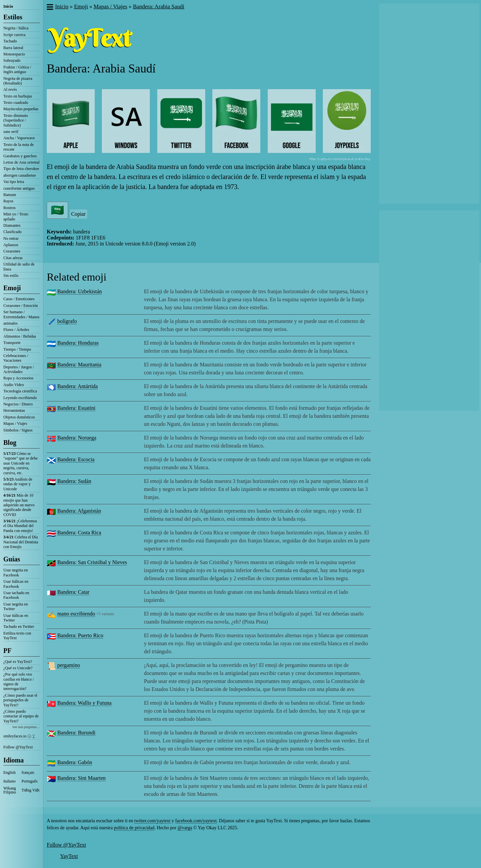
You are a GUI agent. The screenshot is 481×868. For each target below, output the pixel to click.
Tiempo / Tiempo (17, 349)
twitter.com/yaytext (152, 821)
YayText (69, 856)
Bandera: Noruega (77, 438)
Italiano (10, 781)
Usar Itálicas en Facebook (16, 584)
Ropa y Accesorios (18, 378)
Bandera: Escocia (76, 459)
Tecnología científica (20, 391)
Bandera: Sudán (74, 481)
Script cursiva (14, 35)
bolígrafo (67, 321)
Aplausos (11, 245)
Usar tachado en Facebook (16, 595)
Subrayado (12, 60)
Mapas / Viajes (15, 423)
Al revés (10, 90)
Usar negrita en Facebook (16, 572)
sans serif (11, 132)
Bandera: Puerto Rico (80, 635)
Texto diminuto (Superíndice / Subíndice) (16, 120)
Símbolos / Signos (18, 430)
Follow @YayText (18, 747)
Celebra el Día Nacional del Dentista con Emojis (21, 542)
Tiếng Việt (31, 790)
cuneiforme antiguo (19, 188)
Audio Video (14, 385)
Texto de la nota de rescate (19, 147)
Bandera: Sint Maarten (81, 778)
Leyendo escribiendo (20, 398)
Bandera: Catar (73, 592)
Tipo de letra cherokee (21, 169)
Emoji (12, 288)
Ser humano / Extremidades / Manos (21, 314)
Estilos (13, 17)
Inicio (8, 6)
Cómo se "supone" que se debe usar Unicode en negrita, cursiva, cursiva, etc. (21, 463)
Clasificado (13, 232)
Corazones (12, 251)
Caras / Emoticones (19, 299)
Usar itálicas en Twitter (16, 618)
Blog (10, 443)
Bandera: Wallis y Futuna (84, 703)
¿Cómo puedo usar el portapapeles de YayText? (20, 700)
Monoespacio (14, 54)
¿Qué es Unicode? (18, 668)
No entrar (11, 238)
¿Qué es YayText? (18, 662)
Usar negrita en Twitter (16, 606)
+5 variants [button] (105, 614)
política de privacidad (134, 828)
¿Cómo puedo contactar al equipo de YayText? (21, 716)
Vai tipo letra (14, 182)
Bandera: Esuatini (76, 408)
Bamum (10, 195)
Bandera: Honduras (78, 343)
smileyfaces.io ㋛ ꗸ (19, 736)
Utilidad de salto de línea (19, 267)
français (28, 772)
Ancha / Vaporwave (19, 138)
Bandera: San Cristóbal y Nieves (92, 562)
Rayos (8, 201)
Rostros (10, 208)
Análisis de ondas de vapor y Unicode (18, 484)
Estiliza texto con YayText (17, 636)
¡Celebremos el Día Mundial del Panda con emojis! (20, 526)
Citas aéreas (13, 258)
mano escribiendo (76, 614)
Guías (12, 559)
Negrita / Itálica (16, 28)
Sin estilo (11, 276)
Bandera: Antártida (77, 386)
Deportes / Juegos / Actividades (19, 369)
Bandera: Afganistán (79, 511)
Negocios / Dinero (18, 404)
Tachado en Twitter (19, 627)
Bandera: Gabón (74, 762)
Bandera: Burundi (76, 733)
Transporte (12, 343)
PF (7, 651)
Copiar (78, 214)
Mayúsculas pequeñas (21, 109)
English (10, 772)
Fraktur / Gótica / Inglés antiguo (17, 69)
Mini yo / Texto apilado (16, 216)
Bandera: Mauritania (79, 365)
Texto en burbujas (18, 96)
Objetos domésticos (19, 417)
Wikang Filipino (10, 790)
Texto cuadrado (16, 103)
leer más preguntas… (26, 727)
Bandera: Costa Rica (79, 533)
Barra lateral (13, 48)
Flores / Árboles (16, 330)
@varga (185, 828)
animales (11, 323)
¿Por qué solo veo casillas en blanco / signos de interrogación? (19, 681)
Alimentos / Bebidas (20, 336)
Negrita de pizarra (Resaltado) (18, 81)
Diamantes (12, 225)
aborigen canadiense (20, 175)
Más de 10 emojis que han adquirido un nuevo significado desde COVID (19, 505)
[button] (50, 8)
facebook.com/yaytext (196, 821)
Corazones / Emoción (21, 306)
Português (30, 781)
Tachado (10, 41)
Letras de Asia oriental (21, 162)
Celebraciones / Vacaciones (16, 358)
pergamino (68, 665)
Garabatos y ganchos (20, 156)
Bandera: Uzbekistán (79, 291)
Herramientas (14, 410)
